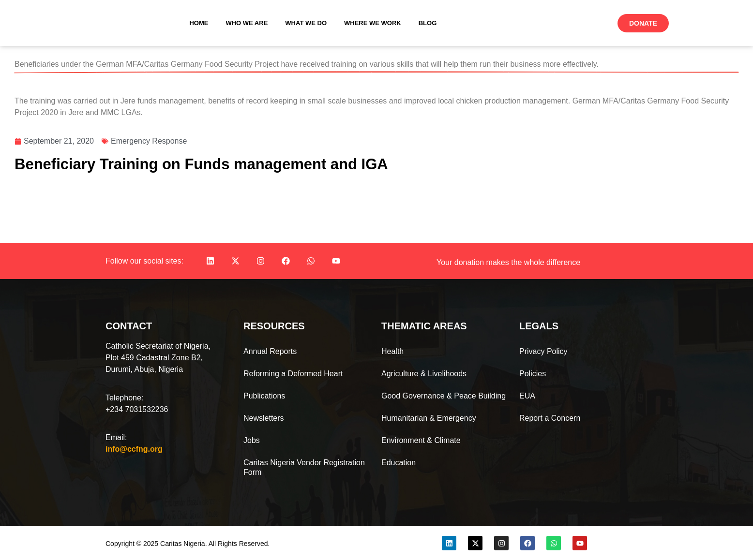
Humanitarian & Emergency (429, 418)
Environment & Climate (421, 440)
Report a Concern (550, 418)
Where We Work (373, 23)
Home (199, 23)
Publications (264, 396)
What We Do (306, 23)
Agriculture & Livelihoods (424, 374)
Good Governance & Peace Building (444, 396)
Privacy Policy (543, 351)
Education (399, 463)
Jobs (252, 440)
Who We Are (247, 23)
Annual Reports (270, 351)
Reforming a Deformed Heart (293, 374)
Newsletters (264, 418)
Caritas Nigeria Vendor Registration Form (304, 467)
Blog (428, 23)
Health (392, 351)
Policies (533, 374)
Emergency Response (149, 141)
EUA (527, 396)
